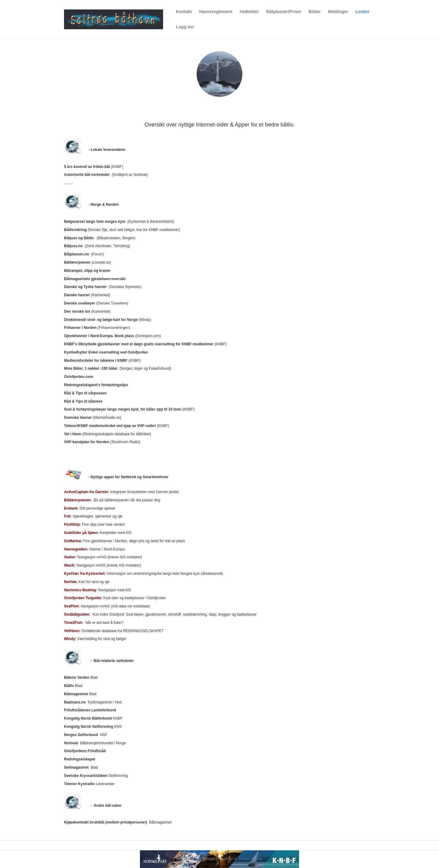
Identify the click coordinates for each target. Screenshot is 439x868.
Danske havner (77, 295)
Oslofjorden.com (79, 377)
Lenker (362, 12)
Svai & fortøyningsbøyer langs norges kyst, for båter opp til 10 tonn (123, 409)
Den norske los (77, 311)
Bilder (315, 12)
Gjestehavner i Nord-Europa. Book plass (99, 336)
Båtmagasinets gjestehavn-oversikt (95, 279)
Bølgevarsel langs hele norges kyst (95, 222)
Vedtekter (249, 12)
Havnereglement (216, 12)
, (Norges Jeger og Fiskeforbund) (118, 368)
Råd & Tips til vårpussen (85, 393)
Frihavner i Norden (80, 328)
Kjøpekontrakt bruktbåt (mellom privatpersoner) (106, 822)
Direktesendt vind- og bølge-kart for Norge (101, 320)
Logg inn (185, 27)
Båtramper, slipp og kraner (87, 271)
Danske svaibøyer (80, 303)
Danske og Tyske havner (85, 287)
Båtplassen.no (77, 254)
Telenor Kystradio (79, 784)
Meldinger (338, 12)
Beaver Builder (251, 859)
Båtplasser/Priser (284, 12)
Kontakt (184, 12)
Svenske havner (78, 418)
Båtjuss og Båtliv (79, 238)
